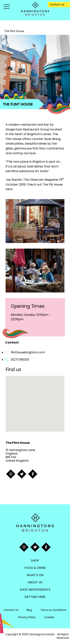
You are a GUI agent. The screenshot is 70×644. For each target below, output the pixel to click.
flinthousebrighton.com (28, 352)
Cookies (49, 617)
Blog (29, 610)
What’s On (35, 575)
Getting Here (35, 597)
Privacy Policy (27, 617)
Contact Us (11, 610)
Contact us (57, 4)
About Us (35, 582)
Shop (35, 561)
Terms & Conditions (53, 610)
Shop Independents (35, 590)
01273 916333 (20, 360)
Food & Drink (35, 568)
